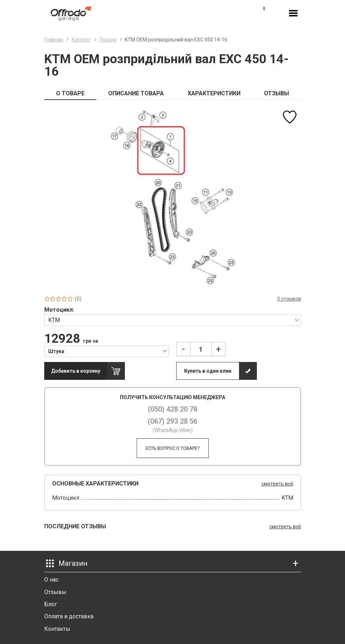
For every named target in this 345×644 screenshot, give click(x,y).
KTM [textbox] (54, 320)
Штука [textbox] (56, 351)
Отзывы (55, 592)
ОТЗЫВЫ (276, 93)
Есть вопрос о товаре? (173, 448)
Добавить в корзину (76, 371)
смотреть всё (277, 484)
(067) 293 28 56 (172, 421)
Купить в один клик (208, 371)
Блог (51, 604)
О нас (51, 580)
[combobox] (173, 320)
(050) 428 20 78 (172, 409)
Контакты (57, 629)
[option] (173, 198)
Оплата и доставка (69, 616)
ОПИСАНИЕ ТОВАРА (136, 93)
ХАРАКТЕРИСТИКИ (214, 93)
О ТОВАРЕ (70, 93)
